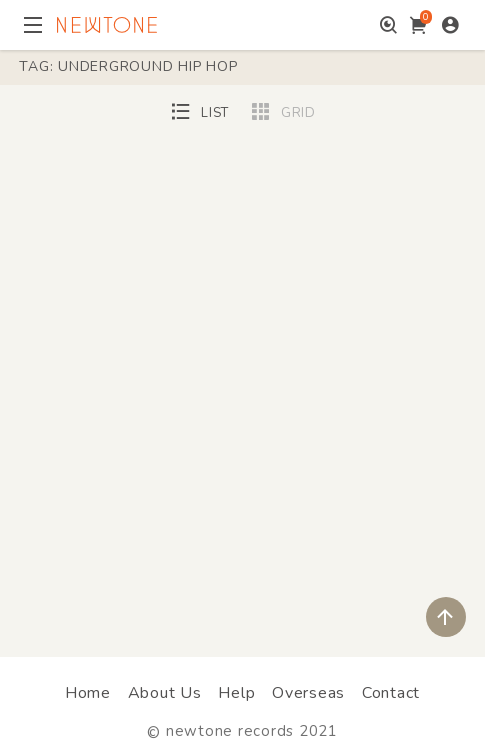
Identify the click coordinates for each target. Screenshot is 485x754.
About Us (165, 693)
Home (88, 693)
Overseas (308, 693)
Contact (391, 693)
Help (236, 693)
